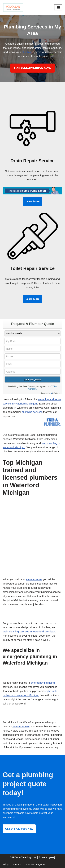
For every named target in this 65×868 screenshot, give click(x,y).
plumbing (27, 52)
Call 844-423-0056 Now (32, 68)
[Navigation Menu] (58, 7)
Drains (17, 864)
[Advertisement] (32, 543)
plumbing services (32, 412)
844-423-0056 (34, 579)
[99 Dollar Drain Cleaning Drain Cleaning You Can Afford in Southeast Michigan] (13, 7)
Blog (6, 864)
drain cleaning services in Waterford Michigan (29, 631)
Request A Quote (35, 864)
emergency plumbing (43, 683)
